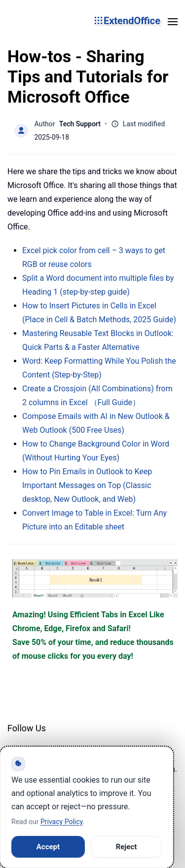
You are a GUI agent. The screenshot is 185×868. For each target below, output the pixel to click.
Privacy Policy (61, 822)
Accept (48, 847)
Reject (127, 847)
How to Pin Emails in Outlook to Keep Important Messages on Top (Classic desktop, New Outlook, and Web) (87, 485)
